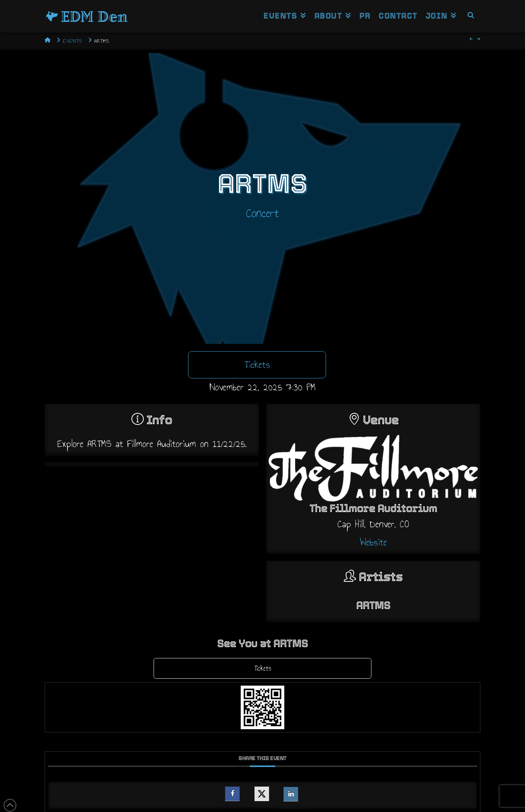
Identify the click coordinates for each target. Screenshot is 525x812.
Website (373, 542)
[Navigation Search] (471, 16)
